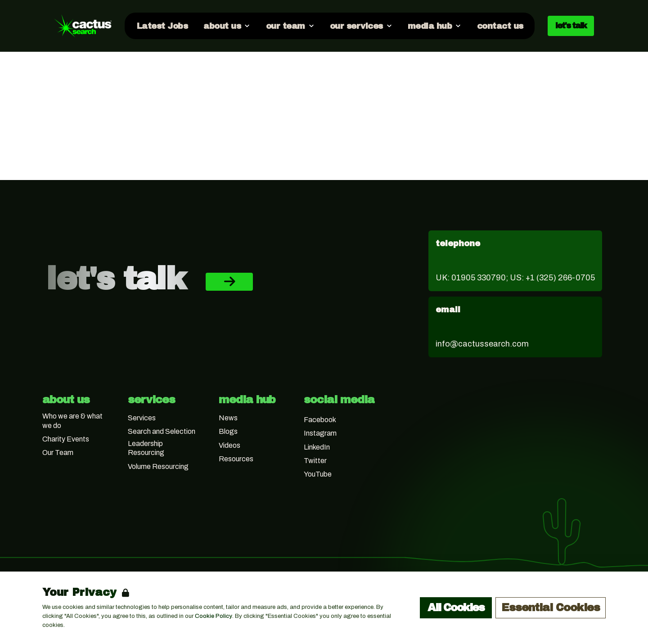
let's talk (571, 26)
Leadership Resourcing (146, 448)
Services (142, 418)
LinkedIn (317, 447)
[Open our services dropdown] (361, 26)
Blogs (228, 431)
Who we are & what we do (72, 421)
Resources (236, 459)
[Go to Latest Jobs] (162, 26)
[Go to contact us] (499, 26)
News (228, 418)
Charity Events (66, 439)
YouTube (318, 474)
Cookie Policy (214, 616)
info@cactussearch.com (482, 344)
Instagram (320, 433)
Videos (229, 445)
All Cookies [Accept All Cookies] (456, 608)
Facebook (320, 420)
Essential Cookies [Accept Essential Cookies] (551, 608)
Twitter (315, 461)
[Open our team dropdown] (289, 26)
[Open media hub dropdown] (434, 26)
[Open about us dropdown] (226, 26)
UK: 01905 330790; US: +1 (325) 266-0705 (515, 278)
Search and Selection (162, 431)
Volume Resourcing (158, 466)
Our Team (58, 453)
